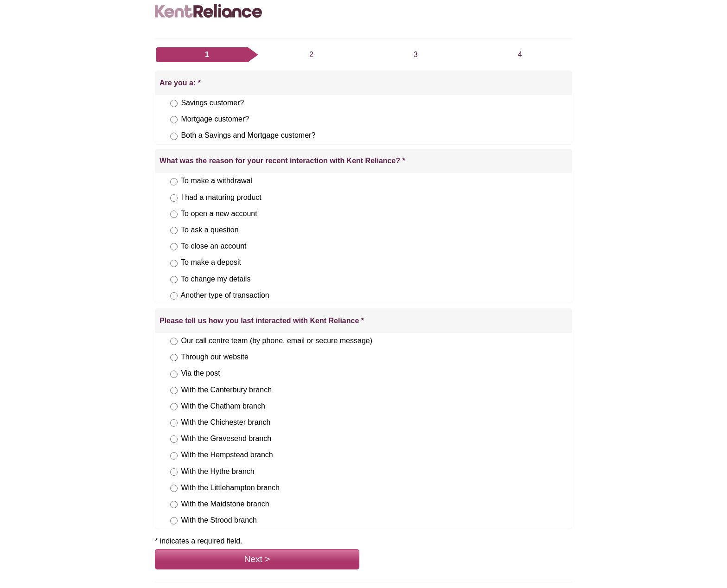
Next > (257, 559)
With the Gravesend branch (226, 438)
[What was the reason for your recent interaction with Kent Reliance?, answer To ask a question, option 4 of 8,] (174, 230)
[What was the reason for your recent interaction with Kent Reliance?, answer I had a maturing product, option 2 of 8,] (174, 198)
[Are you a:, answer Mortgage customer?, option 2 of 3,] (174, 120)
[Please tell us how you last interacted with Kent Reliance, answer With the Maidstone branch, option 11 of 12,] (174, 505)
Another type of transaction (225, 295)
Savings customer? (212, 103)
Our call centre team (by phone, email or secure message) (277, 341)
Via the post (200, 373)
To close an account (214, 246)
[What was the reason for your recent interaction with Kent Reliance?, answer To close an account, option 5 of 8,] (174, 247)
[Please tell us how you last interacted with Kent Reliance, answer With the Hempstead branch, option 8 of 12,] (174, 456)
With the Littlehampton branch (230, 488)
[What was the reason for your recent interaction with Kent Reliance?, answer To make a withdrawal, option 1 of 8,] (174, 182)
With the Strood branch (219, 520)
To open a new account (219, 214)
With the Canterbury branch (226, 390)
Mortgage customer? (215, 119)
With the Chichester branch (226, 422)
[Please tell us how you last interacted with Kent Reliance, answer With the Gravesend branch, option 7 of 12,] (174, 439)
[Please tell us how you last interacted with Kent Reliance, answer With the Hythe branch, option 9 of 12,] (174, 472)
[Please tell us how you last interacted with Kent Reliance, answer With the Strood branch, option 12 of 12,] (174, 521)
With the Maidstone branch (225, 504)
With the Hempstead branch (227, 455)
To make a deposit (211, 262)
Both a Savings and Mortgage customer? (248, 135)
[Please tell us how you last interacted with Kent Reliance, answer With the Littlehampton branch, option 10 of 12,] (174, 488)
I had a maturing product (221, 197)
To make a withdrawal (217, 181)
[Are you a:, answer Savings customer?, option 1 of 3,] (174, 103)
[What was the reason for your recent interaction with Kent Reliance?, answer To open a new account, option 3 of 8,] (174, 214)
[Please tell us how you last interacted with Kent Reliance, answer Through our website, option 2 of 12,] (174, 358)
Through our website (215, 357)
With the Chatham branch (223, 406)
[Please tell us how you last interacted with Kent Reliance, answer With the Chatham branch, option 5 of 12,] (174, 407)
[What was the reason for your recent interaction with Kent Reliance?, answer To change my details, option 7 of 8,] (174, 280)
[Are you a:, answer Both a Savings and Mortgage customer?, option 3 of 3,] (174, 136)
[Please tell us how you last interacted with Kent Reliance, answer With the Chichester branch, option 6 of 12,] (174, 423)
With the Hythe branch (217, 471)
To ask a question (210, 230)
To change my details (216, 279)
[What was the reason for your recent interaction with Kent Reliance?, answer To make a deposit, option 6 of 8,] (174, 263)
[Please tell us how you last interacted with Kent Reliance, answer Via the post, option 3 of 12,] (174, 374)
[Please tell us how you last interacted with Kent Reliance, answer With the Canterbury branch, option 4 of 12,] (174, 390)
